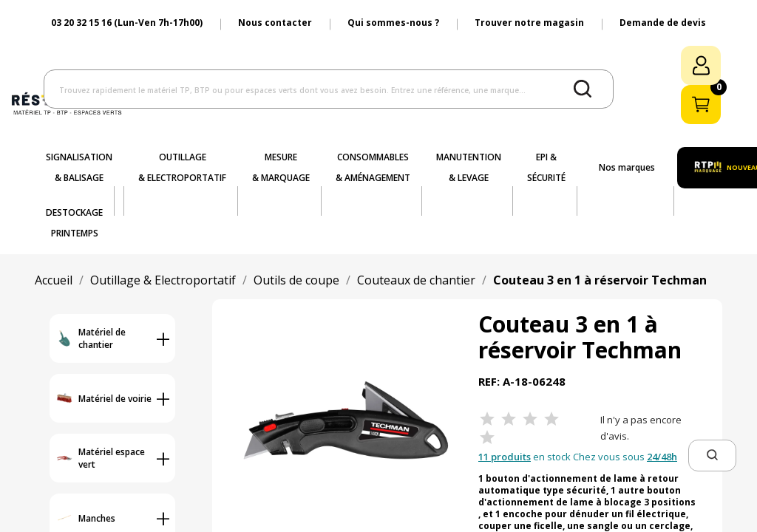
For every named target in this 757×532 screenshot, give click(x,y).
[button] (712, 456)
